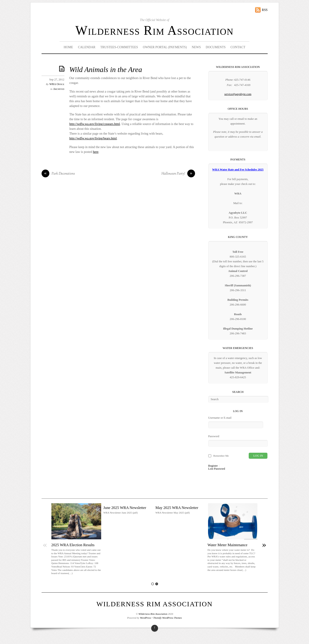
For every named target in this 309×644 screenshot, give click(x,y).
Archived (59, 89)
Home (68, 47)
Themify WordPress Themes (168, 618)
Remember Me (221, 456)
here (96, 152)
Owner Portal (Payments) (165, 47)
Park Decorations (58, 174)
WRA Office (57, 84)
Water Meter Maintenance (228, 545)
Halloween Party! (178, 174)
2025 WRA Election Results (73, 545)
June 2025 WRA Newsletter (125, 508)
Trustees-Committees (119, 47)
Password (214, 436)
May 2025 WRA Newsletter (177, 508)
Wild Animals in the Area (106, 70)
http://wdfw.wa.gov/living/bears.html (93, 138)
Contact (238, 47)
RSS (265, 10)
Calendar (87, 47)
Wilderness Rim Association (154, 30)
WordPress (145, 618)
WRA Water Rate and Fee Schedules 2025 (238, 170)
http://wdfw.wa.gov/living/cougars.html (95, 124)
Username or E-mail (220, 418)
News (196, 47)
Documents (216, 47)
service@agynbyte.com (238, 94)
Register (213, 466)
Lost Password (217, 469)
